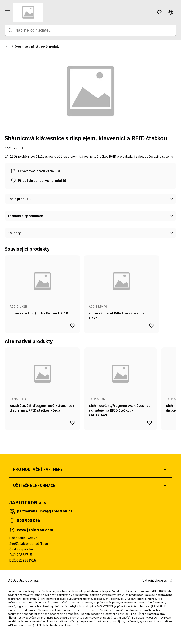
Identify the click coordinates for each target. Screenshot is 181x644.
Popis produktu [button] (90, 199)
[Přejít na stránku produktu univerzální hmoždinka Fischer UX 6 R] (42, 288)
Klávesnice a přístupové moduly (35, 47)
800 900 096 (25, 520)
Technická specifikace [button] (90, 216)
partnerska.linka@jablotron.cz (41, 511)
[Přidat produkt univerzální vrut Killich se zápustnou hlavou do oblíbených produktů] (151, 326)
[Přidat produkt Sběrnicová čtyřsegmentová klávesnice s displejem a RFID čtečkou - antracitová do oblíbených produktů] (149, 423)
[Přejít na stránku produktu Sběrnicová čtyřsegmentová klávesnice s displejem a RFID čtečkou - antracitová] (121, 383)
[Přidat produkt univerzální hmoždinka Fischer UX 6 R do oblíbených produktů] (72, 326)
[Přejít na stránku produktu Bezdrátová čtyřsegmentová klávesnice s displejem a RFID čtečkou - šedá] (42, 383)
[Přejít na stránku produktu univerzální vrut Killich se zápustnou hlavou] (122, 288)
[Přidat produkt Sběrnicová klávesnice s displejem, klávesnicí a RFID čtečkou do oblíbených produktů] (38, 181)
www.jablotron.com (31, 530)
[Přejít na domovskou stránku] (82, 12)
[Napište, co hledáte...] (90, 30)
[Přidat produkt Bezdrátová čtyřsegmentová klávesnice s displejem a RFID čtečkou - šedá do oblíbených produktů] (72, 423)
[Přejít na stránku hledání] (10, 30)
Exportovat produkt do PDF (36, 171)
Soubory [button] (90, 233)
